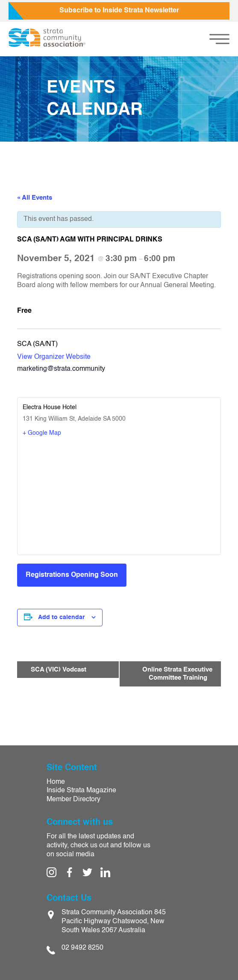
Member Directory (73, 800)
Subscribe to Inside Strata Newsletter (119, 11)
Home (56, 782)
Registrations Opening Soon (72, 575)
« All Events (35, 198)
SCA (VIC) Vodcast (56, 670)
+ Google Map (42, 433)
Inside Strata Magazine (81, 791)
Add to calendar (61, 617)
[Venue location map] (119, 495)
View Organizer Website (54, 357)
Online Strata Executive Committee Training (177, 674)
